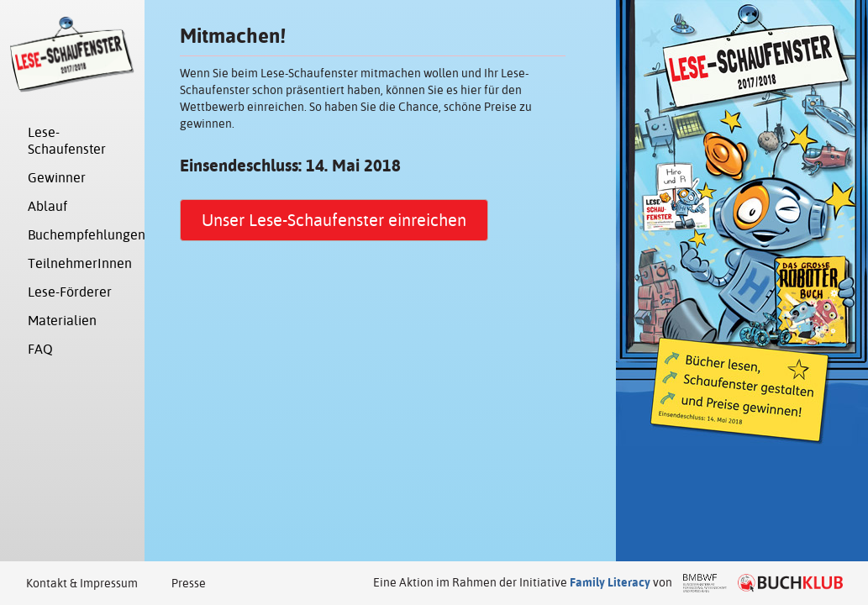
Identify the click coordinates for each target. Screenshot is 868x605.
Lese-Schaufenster (67, 141)
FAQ (40, 349)
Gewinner (57, 178)
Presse (189, 583)
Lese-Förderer (70, 292)
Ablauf (47, 206)
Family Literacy (610, 582)
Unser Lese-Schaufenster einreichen (334, 220)
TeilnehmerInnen (80, 263)
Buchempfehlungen (81, 235)
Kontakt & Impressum (82, 583)
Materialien (62, 321)
